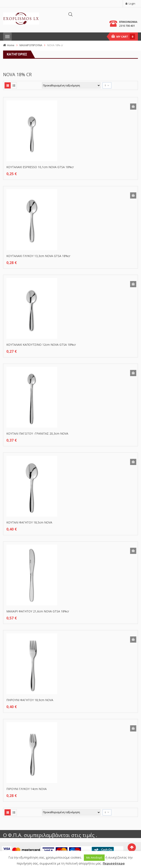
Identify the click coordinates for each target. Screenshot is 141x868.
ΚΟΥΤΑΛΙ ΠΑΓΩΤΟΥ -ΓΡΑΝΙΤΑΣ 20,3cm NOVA (37, 433)
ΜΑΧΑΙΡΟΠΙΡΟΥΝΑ (31, 45)
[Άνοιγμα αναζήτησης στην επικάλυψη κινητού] (70, 14)
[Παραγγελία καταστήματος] (71, 85)
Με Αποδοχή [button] (94, 858)
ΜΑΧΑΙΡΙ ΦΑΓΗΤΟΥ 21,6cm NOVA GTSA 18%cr (38, 611)
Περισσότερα (114, 863)
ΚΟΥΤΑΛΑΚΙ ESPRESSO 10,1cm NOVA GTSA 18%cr (40, 167)
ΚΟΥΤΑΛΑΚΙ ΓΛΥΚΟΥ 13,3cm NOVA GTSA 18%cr (38, 256)
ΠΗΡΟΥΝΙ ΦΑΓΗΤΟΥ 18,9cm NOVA (30, 700)
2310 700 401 (127, 26)
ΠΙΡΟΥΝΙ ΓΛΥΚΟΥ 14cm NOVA (27, 789)
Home (11, 45)
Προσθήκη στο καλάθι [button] (133, 107)
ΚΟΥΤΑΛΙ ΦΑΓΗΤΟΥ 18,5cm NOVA (29, 522)
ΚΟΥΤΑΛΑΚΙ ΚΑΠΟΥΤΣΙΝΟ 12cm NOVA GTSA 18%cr (41, 345)
